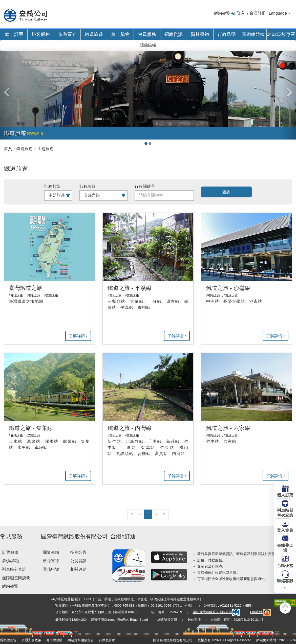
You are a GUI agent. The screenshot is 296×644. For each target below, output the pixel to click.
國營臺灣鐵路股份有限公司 (216, 612)
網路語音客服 (167, 620)
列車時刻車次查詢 (285, 512)
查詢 (226, 192)
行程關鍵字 (145, 186)
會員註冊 (258, 13)
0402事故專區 (281, 34)
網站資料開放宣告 (81, 640)
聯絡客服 (285, 580)
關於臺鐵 (200, 34)
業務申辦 (51, 569)
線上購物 (120, 34)
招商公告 (78, 552)
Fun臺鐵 (261, 612)
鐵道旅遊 (94, 34)
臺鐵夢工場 (285, 547)
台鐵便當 (285, 565)
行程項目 (88, 186)
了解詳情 (77, 336)
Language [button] (278, 13)
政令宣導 (51, 561)
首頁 (8, 149)
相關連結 (78, 569)
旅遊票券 (67, 34)
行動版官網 (107, 640)
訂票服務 (10, 552)
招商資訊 (174, 34)
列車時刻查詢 (14, 569)
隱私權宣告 (8, 640)
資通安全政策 (31, 640)
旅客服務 (41, 34)
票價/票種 (11, 561)
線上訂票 (14, 34)
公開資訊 (78, 561)
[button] (7, 89)
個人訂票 (285, 495)
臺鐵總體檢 (253, 34)
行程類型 (52, 186)
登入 (241, 13)
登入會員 (285, 530)
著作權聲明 (54, 640)
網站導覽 (222, 13)
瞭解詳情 (35, 134)
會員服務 (147, 34)
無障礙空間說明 (16, 578)
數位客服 (194, 620)
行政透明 (227, 34)
